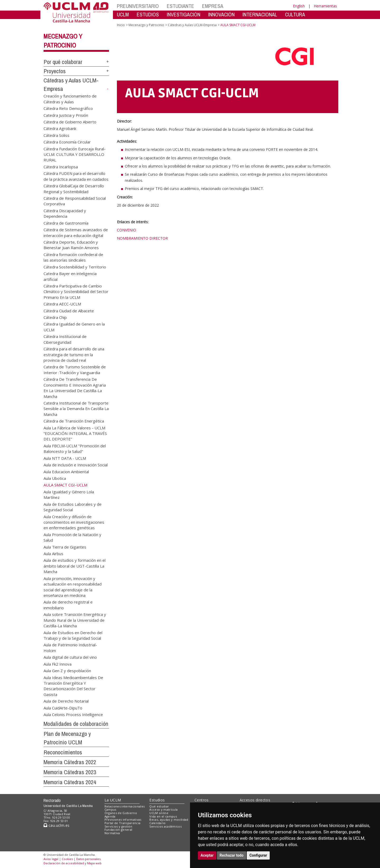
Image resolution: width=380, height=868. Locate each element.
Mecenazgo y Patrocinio (146, 25)
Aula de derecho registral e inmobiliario (68, 605)
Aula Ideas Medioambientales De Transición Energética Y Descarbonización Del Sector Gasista (73, 686)
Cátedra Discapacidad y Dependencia (65, 213)
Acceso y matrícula (163, 809)
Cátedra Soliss (56, 135)
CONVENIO (127, 230)
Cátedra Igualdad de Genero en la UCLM (74, 327)
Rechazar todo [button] (232, 855)
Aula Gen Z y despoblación (67, 671)
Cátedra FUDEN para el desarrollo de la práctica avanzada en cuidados (76, 176)
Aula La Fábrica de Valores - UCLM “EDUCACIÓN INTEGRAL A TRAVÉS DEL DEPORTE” (75, 433)
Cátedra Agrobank (60, 128)
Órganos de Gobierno (121, 813)
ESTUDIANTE (180, 6)
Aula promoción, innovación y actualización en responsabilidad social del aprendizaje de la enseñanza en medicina (73, 587)
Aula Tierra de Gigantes (65, 547)
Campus (110, 809)
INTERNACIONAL (260, 14)
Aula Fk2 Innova (58, 664)
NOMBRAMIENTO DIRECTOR (142, 238)
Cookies (67, 859)
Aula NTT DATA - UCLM (65, 458)
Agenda (110, 816)
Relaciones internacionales (125, 806)
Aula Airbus (53, 554)
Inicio (121, 25)
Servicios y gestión (118, 826)
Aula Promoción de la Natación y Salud (72, 537)
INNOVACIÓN (221, 14)
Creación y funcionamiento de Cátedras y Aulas (70, 99)
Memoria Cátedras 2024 (70, 782)
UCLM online (159, 813)
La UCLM (113, 800)
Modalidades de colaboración (76, 724)
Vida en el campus (163, 816)
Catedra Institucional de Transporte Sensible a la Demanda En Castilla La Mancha (76, 408)
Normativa (112, 833)
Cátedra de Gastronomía (66, 223)
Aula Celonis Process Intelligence (73, 714)
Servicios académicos (165, 826)
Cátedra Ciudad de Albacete (69, 310)
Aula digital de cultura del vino (70, 657)
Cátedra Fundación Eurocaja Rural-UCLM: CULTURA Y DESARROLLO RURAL (75, 154)
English (299, 6)
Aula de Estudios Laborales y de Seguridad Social (73, 507)
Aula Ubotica (55, 478)
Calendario (157, 823)
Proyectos (55, 71)
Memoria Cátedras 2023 (70, 772)
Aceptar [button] (207, 855)
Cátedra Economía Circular (67, 142)
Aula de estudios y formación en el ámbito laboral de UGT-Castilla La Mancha (75, 566)
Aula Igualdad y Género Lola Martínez (69, 494)
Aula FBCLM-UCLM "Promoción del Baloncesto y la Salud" (75, 448)
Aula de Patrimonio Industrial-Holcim (70, 647)
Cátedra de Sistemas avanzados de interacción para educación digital (76, 232)
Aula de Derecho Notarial (66, 701)
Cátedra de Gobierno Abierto (70, 122)
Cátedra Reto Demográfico (68, 108)
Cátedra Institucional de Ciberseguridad (65, 339)
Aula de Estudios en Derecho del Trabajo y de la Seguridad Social (73, 635)
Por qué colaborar (63, 62)
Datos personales (88, 859)
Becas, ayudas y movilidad (169, 820)
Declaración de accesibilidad (64, 863)
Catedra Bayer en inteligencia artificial (70, 276)
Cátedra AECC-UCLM (62, 304)
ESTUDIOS (148, 14)
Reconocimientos (63, 752)
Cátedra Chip (55, 317)
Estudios (157, 800)
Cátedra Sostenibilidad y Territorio (75, 267)
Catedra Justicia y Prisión (66, 115)
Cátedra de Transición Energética (74, 421)
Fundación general (118, 830)
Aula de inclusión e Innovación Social (76, 465)
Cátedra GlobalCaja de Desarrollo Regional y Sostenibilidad (74, 189)
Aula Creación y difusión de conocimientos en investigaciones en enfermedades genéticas (74, 522)
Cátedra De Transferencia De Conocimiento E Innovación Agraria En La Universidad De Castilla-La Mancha (75, 388)
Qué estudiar (159, 806)
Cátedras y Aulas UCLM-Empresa (192, 25)
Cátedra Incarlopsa (61, 166)
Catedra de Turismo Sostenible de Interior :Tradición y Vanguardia (75, 370)
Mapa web (94, 863)
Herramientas (325, 6)
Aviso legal (51, 859)
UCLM (123, 14)
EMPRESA (213, 6)
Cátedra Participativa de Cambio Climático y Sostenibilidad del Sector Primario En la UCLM (76, 291)
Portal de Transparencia (123, 823)
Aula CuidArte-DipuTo (63, 708)
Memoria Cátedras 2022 (70, 762)
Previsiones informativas (123, 820)
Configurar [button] (258, 855)
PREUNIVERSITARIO (138, 6)
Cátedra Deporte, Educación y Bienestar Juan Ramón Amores (71, 245)
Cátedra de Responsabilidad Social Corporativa (75, 201)
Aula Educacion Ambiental (66, 471)
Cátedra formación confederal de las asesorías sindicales (73, 257)
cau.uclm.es (56, 825)
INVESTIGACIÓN (184, 14)
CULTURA (295, 14)
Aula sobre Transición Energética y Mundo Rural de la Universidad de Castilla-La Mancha (75, 620)
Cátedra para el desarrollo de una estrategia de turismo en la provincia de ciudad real (74, 354)
